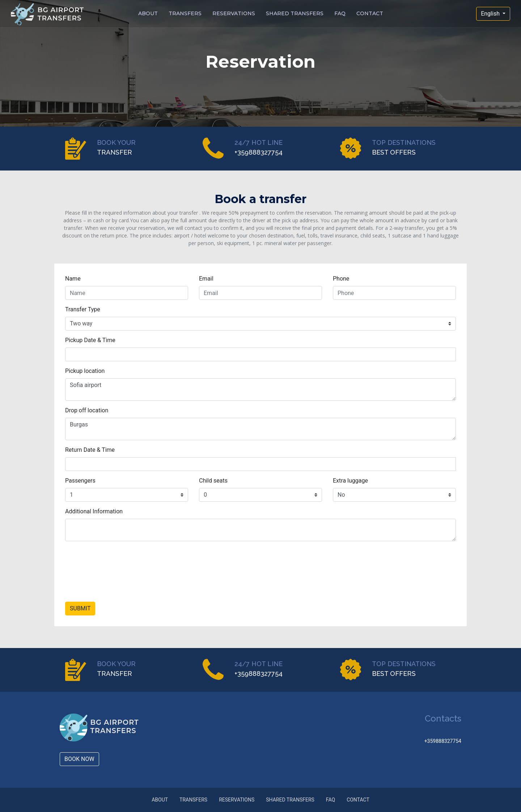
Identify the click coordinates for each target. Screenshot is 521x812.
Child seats (213, 481)
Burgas (260, 429)
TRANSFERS (185, 14)
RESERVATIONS (234, 14)
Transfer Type (83, 309)
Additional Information (94, 511)
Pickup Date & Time (90, 340)
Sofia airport (260, 390)
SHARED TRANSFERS (295, 14)
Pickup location (85, 371)
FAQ (340, 14)
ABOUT (148, 14)
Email (206, 279)
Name (73, 279)
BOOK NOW (79, 759)
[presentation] (120, 574)
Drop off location (87, 410)
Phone (341, 279)
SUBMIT (80, 608)
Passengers (80, 481)
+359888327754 (442, 741)
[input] (260, 354)
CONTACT (370, 14)
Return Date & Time (90, 450)
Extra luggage (350, 481)
